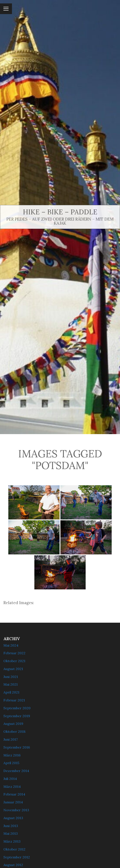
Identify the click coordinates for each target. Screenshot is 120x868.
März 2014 (12, 787)
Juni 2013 (11, 826)
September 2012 (17, 857)
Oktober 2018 (14, 731)
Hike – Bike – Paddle (60, 212)
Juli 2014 (10, 779)
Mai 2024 (11, 645)
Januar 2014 (13, 802)
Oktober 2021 (14, 661)
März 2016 (12, 755)
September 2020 (17, 708)
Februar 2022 (14, 653)
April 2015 (11, 763)
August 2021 (13, 669)
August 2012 (13, 865)
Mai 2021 (11, 684)
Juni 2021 (11, 677)
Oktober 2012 (14, 849)
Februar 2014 (14, 794)
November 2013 (16, 810)
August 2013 (13, 818)
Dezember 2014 (16, 771)
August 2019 (13, 724)
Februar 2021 (14, 700)
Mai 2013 (11, 833)
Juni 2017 (11, 739)
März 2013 (12, 841)
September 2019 (17, 716)
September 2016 (17, 747)
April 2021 (11, 692)
